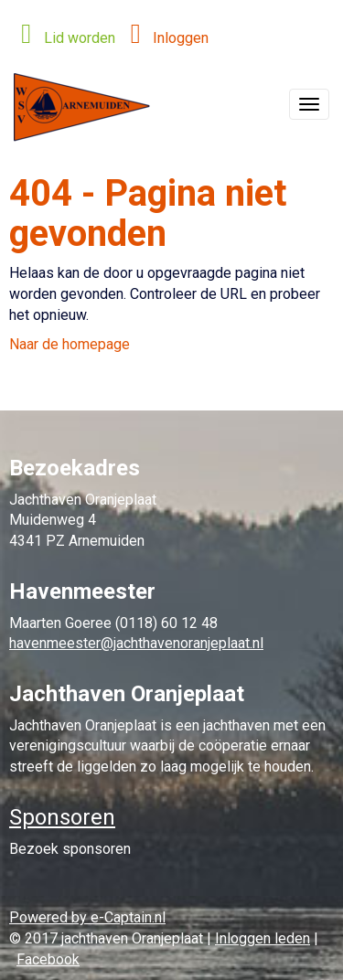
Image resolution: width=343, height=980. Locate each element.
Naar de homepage (70, 344)
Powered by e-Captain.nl (87, 917)
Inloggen (164, 38)
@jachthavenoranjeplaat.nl (136, 643)
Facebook (48, 959)
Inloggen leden (263, 938)
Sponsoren (62, 817)
